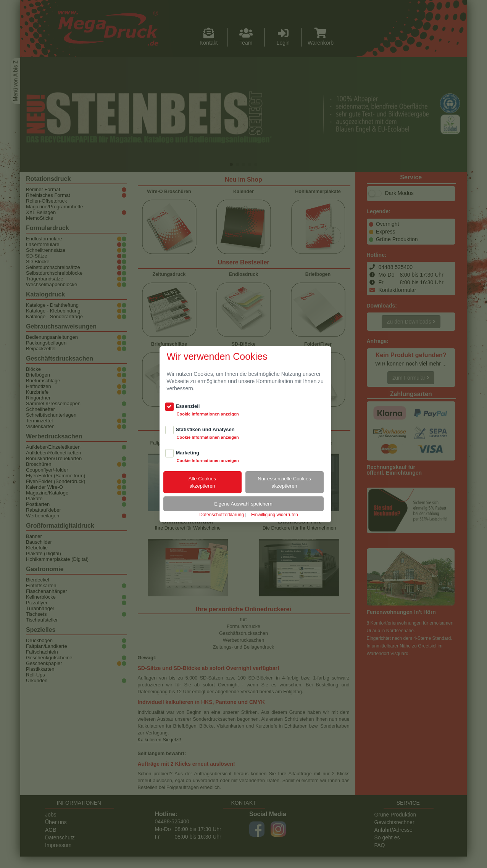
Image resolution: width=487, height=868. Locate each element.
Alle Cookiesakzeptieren (202, 482)
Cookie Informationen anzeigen (208, 414)
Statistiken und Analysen (205, 429)
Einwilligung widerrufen (275, 515)
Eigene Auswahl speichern (243, 504)
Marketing (188, 453)
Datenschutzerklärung (222, 515)
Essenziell (188, 406)
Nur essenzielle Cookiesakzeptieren (284, 482)
